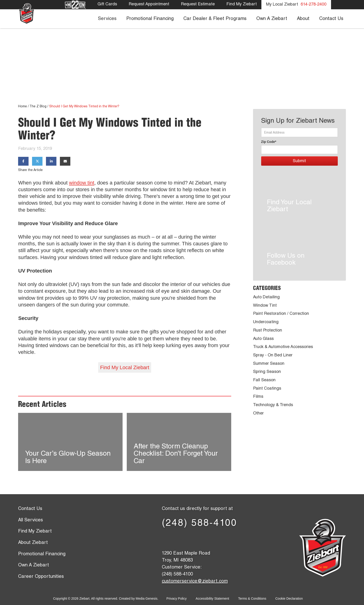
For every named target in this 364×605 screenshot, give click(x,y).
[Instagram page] (230, 539)
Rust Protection (268, 331)
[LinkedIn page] (200, 539)
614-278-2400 (314, 5)
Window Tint (265, 306)
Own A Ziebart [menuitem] (272, 19)
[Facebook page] (169, 539)
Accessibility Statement (212, 598)
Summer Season (269, 364)
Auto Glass (263, 339)
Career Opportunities (41, 577)
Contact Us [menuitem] (331, 19)
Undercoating (266, 322)
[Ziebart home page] (27, 13)
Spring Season (267, 372)
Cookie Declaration (289, 598)
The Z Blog (38, 107)
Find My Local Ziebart (125, 367)
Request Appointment (149, 4)
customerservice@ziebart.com (195, 582)
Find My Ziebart (242, 4)
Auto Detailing (266, 297)
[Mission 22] (75, 5)
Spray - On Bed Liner (273, 355)
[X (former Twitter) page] (184, 539)
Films (258, 397)
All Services (31, 520)
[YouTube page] (215, 539)
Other (258, 414)
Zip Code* (269, 142)
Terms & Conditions (252, 598)
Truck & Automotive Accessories (283, 347)
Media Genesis (147, 598)
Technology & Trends (273, 405)
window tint (82, 183)
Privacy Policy (177, 598)
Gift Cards (107, 4)
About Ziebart (33, 543)
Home (23, 107)
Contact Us (30, 509)
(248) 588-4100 (200, 524)
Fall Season (264, 380)
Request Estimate (198, 4)
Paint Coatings (267, 389)
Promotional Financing (42, 554)
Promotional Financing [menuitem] (150, 19)
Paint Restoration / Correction (281, 314)
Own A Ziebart (34, 566)
